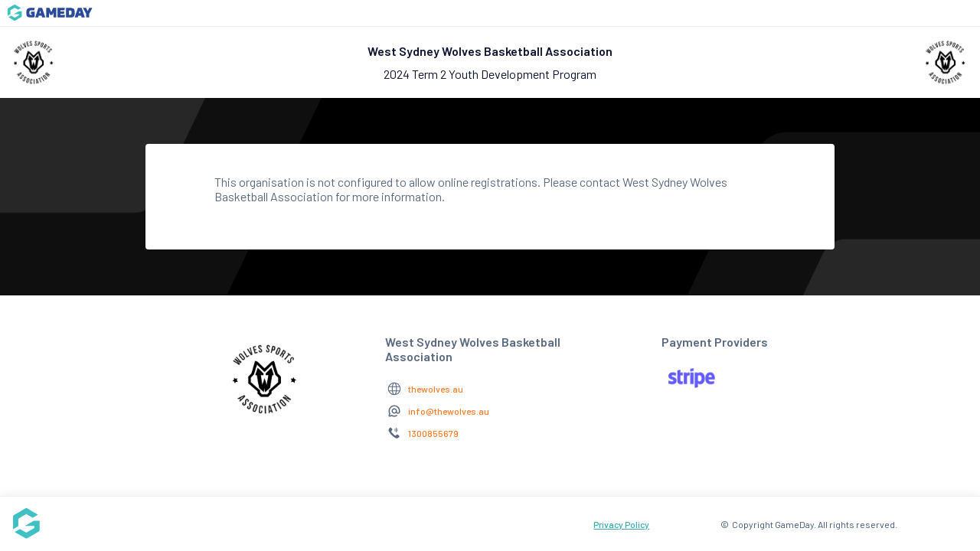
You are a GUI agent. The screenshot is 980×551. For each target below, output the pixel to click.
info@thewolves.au (449, 411)
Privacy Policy (621, 524)
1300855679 (433, 433)
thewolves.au (436, 389)
